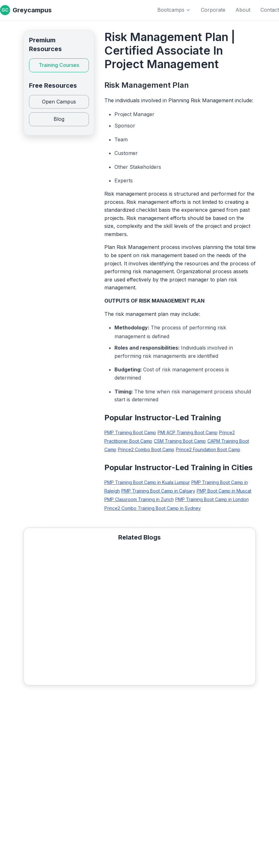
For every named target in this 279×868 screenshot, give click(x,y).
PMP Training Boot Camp (130, 432)
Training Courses (59, 65)
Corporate (213, 10)
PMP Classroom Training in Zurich (139, 499)
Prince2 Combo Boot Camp (146, 449)
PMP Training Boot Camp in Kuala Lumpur (147, 482)
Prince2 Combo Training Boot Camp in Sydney (153, 508)
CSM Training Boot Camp (180, 441)
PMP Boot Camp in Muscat (224, 491)
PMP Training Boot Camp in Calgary (158, 491)
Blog (59, 119)
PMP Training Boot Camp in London (212, 499)
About (243, 10)
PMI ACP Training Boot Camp (188, 432)
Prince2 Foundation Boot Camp (208, 449)
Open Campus (59, 102)
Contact (270, 10)
